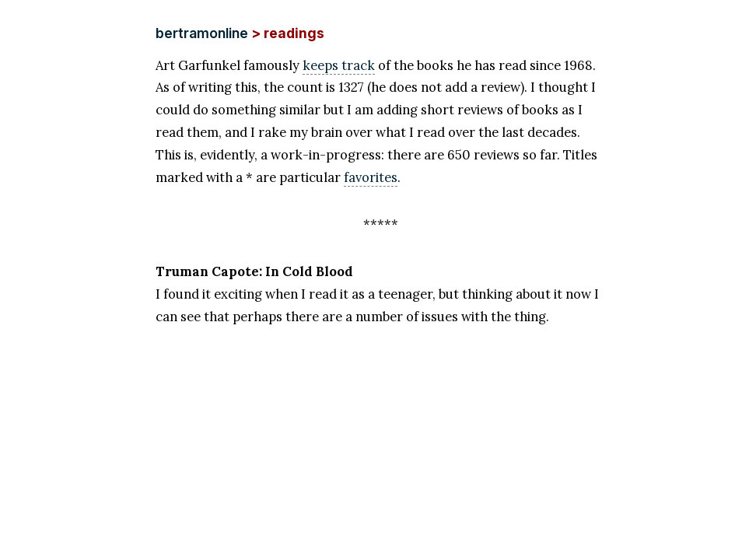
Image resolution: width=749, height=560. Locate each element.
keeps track (339, 65)
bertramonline (202, 33)
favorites (371, 177)
